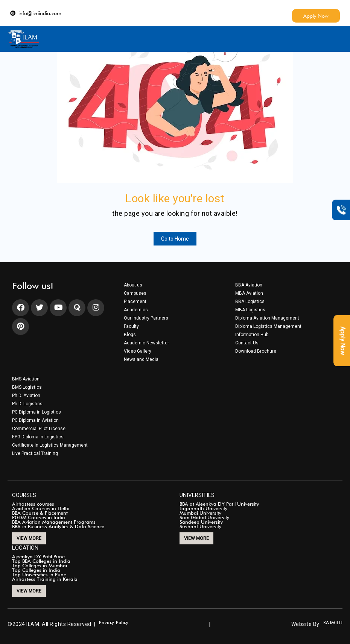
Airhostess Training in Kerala (45, 579)
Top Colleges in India (36, 570)
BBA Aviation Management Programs (54, 522)
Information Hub (252, 335)
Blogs (130, 335)
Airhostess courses (33, 504)
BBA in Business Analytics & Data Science (58, 526)
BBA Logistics (250, 302)
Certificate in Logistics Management (50, 445)
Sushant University (200, 526)
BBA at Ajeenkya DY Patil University (219, 504)
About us (133, 285)
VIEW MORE (29, 538)
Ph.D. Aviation (26, 395)
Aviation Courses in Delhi (41, 508)
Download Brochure (256, 351)
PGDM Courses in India (39, 517)
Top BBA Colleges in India (41, 561)
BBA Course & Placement (40, 513)
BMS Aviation (26, 379)
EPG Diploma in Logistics (38, 437)
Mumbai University (200, 513)
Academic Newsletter (146, 343)
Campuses (135, 293)
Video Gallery (138, 351)
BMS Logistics (27, 387)
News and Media (141, 359)
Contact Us (247, 343)
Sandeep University (201, 522)
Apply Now (316, 16)
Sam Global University (204, 517)
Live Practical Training (35, 453)
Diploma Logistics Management (268, 326)
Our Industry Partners (146, 318)
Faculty (131, 326)
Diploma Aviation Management (267, 318)
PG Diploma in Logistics (37, 412)
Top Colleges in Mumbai (40, 565)
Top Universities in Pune (39, 574)
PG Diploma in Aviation (35, 420)
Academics (136, 310)
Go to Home (175, 239)
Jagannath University (203, 508)
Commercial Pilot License (39, 429)
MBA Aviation (249, 293)
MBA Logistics (250, 310)
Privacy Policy (114, 623)
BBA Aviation (249, 285)
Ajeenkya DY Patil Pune (38, 556)
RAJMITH (333, 623)
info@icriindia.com (36, 13)
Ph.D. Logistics (27, 404)
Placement (135, 302)
